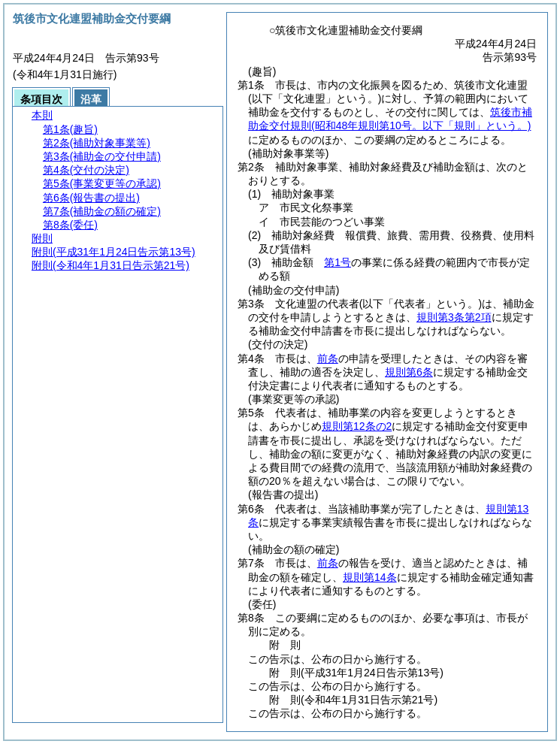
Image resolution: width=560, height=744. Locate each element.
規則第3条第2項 (454, 317)
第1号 (338, 262)
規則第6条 (409, 372)
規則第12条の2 (357, 426)
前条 (328, 358)
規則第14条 (370, 577)
